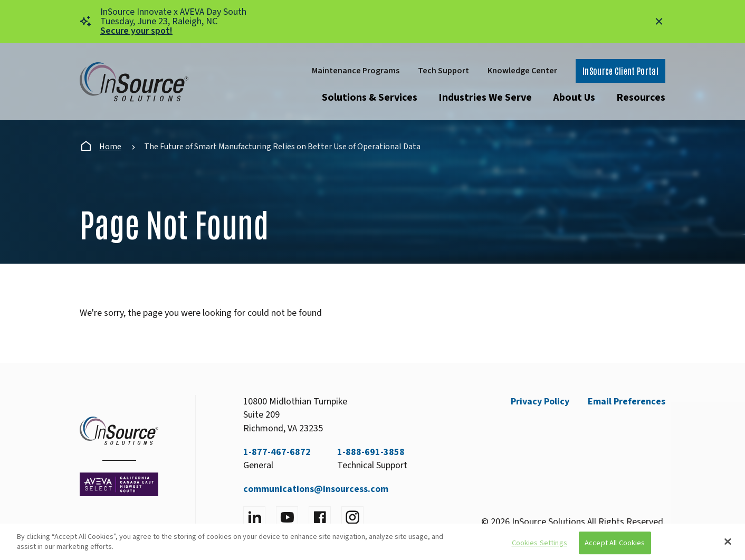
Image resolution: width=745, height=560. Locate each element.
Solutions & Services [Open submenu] (370, 98)
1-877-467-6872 (277, 452)
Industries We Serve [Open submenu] (485, 98)
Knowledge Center (522, 71)
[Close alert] (659, 22)
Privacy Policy (540, 402)
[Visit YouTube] (287, 517)
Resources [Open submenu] (641, 98)
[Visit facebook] (320, 517)
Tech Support (443, 71)
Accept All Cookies (615, 543)
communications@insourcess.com (316, 489)
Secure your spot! (136, 31)
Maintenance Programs (356, 71)
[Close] (728, 542)
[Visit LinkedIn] (254, 517)
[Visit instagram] (352, 517)
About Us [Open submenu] (574, 98)
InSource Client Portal (620, 71)
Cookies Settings (539, 543)
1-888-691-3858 (371, 452)
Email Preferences (627, 402)
